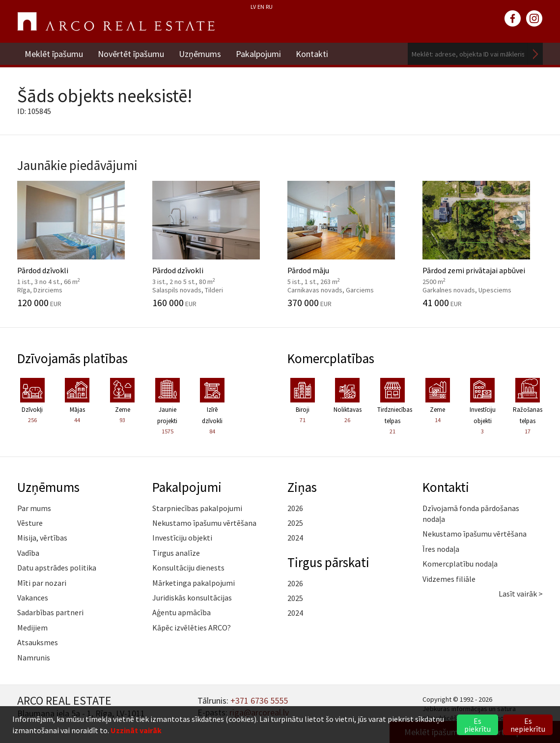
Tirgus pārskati (328, 562)
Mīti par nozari (42, 583)
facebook (513, 19)
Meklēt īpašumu (54, 54)
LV (253, 7)
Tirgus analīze (176, 553)
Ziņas (302, 487)
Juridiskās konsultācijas (192, 598)
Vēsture (30, 523)
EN (261, 7)
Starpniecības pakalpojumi (197, 508)
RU (269, 7)
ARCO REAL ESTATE (116, 22)
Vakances (33, 598)
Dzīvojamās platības (72, 358)
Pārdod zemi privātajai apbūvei (483, 244)
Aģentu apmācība (182, 612)
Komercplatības (331, 358)
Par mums (34, 508)
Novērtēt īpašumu (131, 54)
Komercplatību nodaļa (460, 564)
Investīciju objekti (182, 538)
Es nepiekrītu (528, 725)
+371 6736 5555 (259, 700)
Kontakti (312, 54)
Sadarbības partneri (50, 612)
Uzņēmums (200, 54)
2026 (295, 508)
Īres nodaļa (441, 549)
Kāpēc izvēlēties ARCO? (192, 628)
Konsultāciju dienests (188, 568)
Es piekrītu (477, 725)
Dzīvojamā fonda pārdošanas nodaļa (471, 514)
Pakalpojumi (258, 54)
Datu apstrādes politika (57, 568)
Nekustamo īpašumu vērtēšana (204, 523)
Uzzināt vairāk (136, 730)
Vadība (28, 553)
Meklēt (535, 54)
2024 (295, 538)
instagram (534, 19)
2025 (295, 523)
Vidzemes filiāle (449, 579)
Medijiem (32, 628)
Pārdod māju (348, 244)
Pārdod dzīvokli (77, 244)
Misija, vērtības (42, 538)
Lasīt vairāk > (521, 594)
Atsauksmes (38, 642)
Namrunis (34, 657)
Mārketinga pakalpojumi (194, 583)
